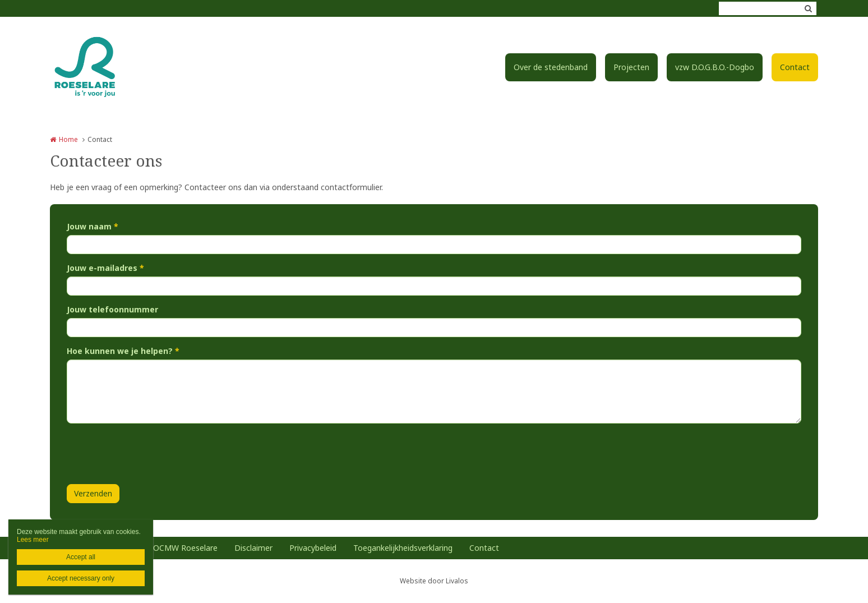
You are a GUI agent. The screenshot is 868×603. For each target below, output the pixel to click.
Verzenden (93, 493)
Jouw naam (93, 226)
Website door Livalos (434, 581)
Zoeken (808, 8)
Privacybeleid (313, 548)
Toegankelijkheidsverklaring (403, 548)
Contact (795, 67)
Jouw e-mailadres (105, 268)
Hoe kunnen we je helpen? (123, 351)
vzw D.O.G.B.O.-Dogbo (715, 67)
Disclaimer (253, 548)
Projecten (631, 67)
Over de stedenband (551, 67)
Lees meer (33, 540)
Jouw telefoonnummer (112, 309)
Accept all (81, 557)
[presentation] (152, 454)
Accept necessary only (81, 578)
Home (68, 139)
